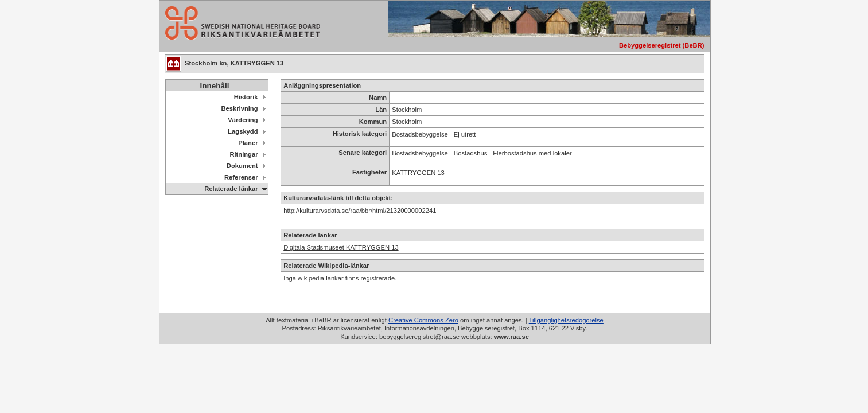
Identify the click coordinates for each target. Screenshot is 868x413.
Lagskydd (243, 131)
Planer (248, 143)
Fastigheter (369, 172)
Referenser (241, 177)
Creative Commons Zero (423, 320)
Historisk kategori (360, 134)
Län (381, 110)
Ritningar (244, 154)
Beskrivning (239, 108)
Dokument (242, 166)
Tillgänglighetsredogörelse (566, 320)
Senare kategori (363, 153)
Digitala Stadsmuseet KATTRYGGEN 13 (341, 247)
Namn (378, 98)
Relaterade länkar (231, 189)
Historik (246, 97)
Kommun (373, 122)
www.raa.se (511, 337)
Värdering (243, 120)
